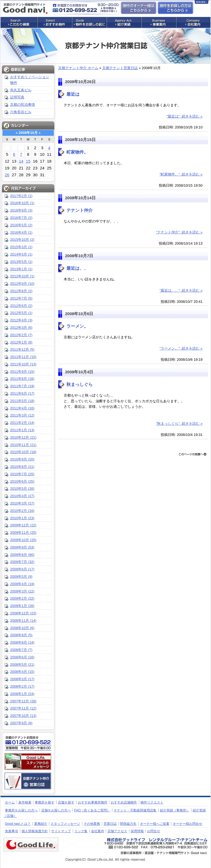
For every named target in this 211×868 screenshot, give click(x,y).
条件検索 (25, 802)
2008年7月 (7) (21, 650)
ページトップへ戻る (193, 454)
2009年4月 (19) (22, 584)
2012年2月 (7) (21, 335)
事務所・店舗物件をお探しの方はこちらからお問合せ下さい (175, 8)
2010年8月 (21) (22, 467)
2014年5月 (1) (21, 254)
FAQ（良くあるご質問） (92, 810)
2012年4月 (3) (21, 320)
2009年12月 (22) (23, 525)
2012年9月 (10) (22, 284)
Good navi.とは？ (18, 824)
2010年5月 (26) (22, 489)
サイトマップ (61, 831)
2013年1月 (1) (21, 269)
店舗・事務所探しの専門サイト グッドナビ (25, 8)
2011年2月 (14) (22, 423)
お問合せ (154, 831)
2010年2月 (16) (22, 511)
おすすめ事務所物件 (93, 802)
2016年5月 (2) (21, 225)
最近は (73, 94)
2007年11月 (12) (23, 708)
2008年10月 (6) (22, 628)
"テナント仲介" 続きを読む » (179, 232)
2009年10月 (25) (23, 540)
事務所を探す (45, 802)
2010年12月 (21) (23, 437)
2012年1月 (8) (21, 342)
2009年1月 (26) (22, 606)
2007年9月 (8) (21, 723)
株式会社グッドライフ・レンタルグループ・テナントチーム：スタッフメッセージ (28, 762)
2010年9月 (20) (22, 459)
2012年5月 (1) (21, 313)
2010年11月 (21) (23, 445)
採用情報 (137, 831)
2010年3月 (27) (22, 503)
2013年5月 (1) (21, 262)
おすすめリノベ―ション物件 (30, 80)
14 (21, 161)
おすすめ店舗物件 (124, 802)
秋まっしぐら (80, 384)
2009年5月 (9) (21, 577)
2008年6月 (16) (22, 657)
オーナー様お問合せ (187, 824)
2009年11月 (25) (23, 533)
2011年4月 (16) (22, 408)
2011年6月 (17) (22, 393)
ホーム (10, 802)
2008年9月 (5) (21, 635)
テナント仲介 (80, 210)
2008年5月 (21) (22, 665)
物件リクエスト (152, 802)
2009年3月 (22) (22, 591)
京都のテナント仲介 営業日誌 (28, 781)
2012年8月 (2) (21, 291)
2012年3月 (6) (21, 328)
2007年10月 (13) (23, 716)
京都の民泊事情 (23, 105)
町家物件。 (77, 152)
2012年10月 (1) (22, 276)
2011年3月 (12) (22, 415)
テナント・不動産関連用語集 (135, 810)
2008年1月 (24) (22, 694)
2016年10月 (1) (22, 203)
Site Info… (202, 3)
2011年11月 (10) (23, 357)
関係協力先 (128, 824)
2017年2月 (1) (21, 196)
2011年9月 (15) (22, 372)
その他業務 (92, 824)
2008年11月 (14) (23, 621)
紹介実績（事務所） (175, 810)
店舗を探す (66, 802)
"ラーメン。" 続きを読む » (181, 348)
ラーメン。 (77, 326)
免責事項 (11, 831)
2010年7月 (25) (22, 474)
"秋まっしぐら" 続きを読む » (179, 423)
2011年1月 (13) (22, 430)
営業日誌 (110, 824)
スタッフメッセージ (65, 824)
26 (7, 175)
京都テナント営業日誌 (120, 68)
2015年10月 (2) (22, 240)
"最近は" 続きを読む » (185, 116)
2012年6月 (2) (21, 306)
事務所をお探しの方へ (21, 810)
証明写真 (17, 97)
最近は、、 (77, 268)
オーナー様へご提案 (155, 824)
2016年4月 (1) (21, 232)
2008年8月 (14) (22, 642)
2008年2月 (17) (22, 686)
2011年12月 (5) (22, 349)
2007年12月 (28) (23, 701)
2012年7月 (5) (21, 298)
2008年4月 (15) (22, 672)
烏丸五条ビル (21, 90)
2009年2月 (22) (22, 598)
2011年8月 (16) (22, 379)
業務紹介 (41, 824)
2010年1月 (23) (22, 518)
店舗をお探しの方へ (56, 810)
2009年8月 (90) (22, 555)
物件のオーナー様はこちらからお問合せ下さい (139, 8)
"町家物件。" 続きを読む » (181, 174)
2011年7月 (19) (22, 386)
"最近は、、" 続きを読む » (181, 290)
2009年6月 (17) (22, 569)
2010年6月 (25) (22, 481)
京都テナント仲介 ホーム (78, 68)
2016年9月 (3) (21, 210)
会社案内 (98, 831)
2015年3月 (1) (21, 247)
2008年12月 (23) (23, 613)
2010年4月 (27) (22, 496)
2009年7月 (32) (22, 562)
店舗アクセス (117, 831)
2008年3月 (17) (22, 679)
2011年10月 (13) (23, 364)
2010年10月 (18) (23, 452)
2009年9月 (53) (22, 547)
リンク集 (81, 831)
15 (28, 161)
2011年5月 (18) (22, 401)
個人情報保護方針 (35, 831)
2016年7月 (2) (21, 218)
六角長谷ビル (21, 112)
